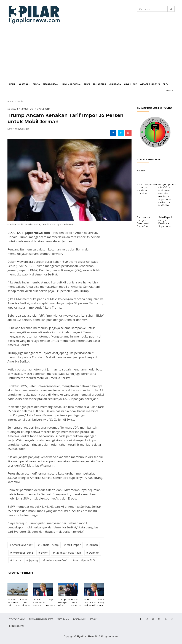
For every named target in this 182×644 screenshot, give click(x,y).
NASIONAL (24, 84)
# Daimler (93, 553)
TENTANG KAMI (17, 619)
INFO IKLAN (63, 619)
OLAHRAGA (115, 84)
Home (10, 101)
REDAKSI (94, 619)
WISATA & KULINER (150, 84)
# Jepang (32, 560)
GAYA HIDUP (130, 84)
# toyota (16, 560)
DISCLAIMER (79, 619)
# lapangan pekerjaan (67, 553)
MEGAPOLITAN (51, 84)
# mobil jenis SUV (84, 560)
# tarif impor (72, 545)
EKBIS (87, 84)
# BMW (43, 553)
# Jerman (92, 545)
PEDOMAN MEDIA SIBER (41, 619)
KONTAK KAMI (16, 626)
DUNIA (36, 84)
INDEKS (169, 90)
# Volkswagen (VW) (55, 560)
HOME (12, 84)
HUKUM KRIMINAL (71, 84)
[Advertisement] (91, 54)
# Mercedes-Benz (22, 553)
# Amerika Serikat (21, 545)
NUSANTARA (100, 84)
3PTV (166, 84)
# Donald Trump (48, 545)
